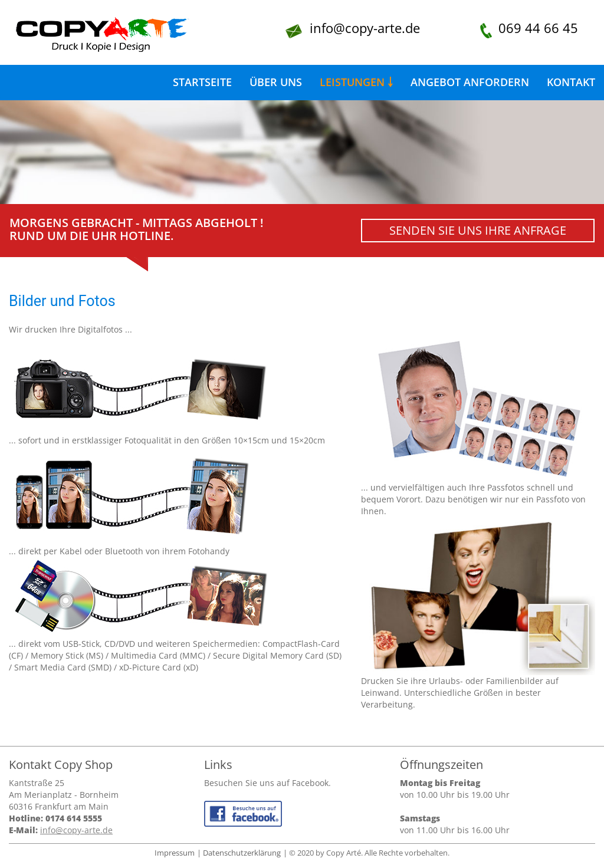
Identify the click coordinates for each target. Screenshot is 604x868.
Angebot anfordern (470, 82)
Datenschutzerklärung (242, 853)
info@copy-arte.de (365, 28)
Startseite (202, 82)
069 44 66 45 (538, 28)
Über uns (276, 82)
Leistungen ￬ (356, 82)
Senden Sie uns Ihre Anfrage (478, 230)
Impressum (175, 853)
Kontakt (571, 82)
